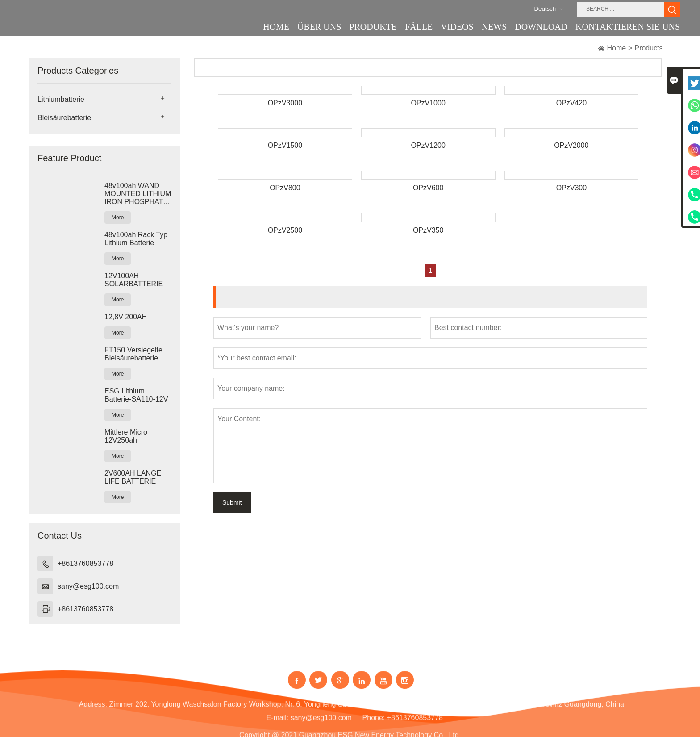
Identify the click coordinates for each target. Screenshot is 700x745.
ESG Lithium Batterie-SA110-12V (136, 395)
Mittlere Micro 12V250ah (126, 436)
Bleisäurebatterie (64, 118)
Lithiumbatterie (61, 99)
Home (616, 48)
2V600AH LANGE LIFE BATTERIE (133, 477)
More (118, 218)
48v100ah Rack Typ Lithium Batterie (136, 239)
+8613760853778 (85, 563)
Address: (93, 710)
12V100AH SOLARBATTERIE (134, 280)
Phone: (374, 724)
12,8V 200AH (126, 317)
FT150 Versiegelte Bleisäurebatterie (133, 354)
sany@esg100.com (88, 586)
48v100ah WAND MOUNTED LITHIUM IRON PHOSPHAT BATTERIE (138, 194)
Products (648, 48)
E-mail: (277, 724)
